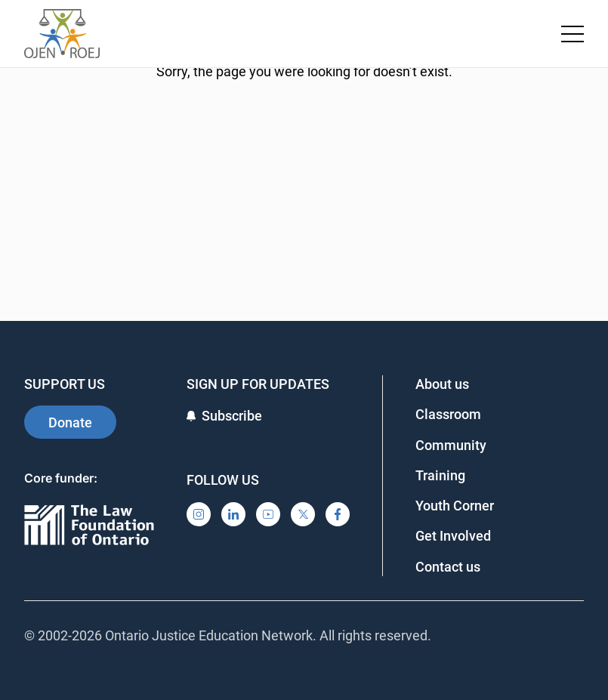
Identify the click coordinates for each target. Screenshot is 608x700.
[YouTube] (268, 514)
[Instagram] (199, 514)
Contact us (448, 567)
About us (442, 384)
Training (440, 475)
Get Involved (453, 536)
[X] (303, 514)
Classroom (448, 414)
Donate (70, 422)
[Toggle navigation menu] (573, 34)
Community (451, 445)
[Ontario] (89, 526)
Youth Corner (455, 506)
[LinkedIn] (233, 514)
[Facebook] (338, 514)
